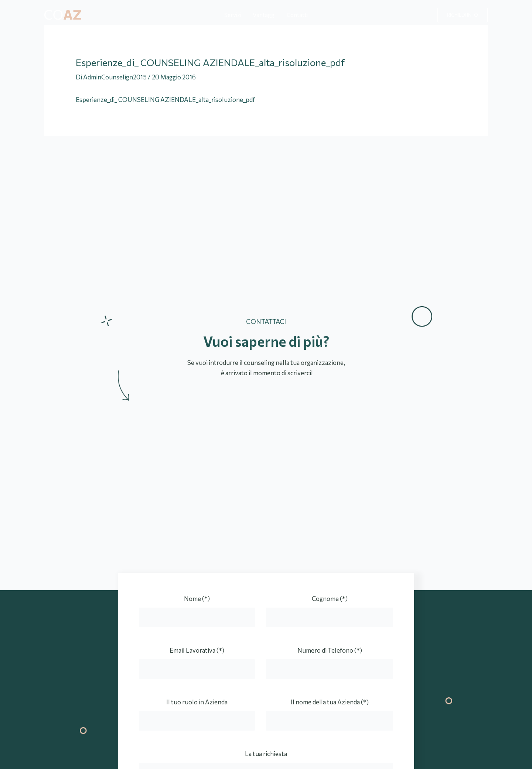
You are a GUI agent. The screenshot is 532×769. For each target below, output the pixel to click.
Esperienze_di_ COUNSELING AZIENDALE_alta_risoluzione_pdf (165, 100)
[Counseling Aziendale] (63, 14)
